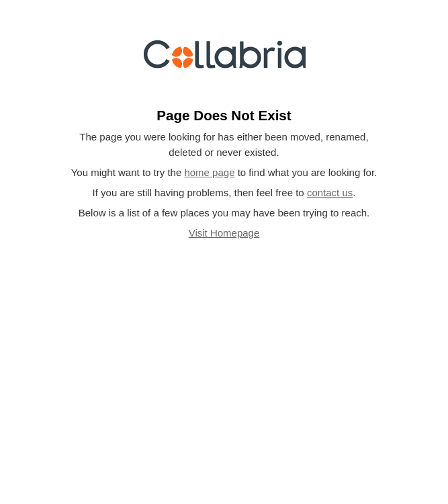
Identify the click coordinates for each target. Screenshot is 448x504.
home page (209, 172)
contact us (330, 193)
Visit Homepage (224, 233)
